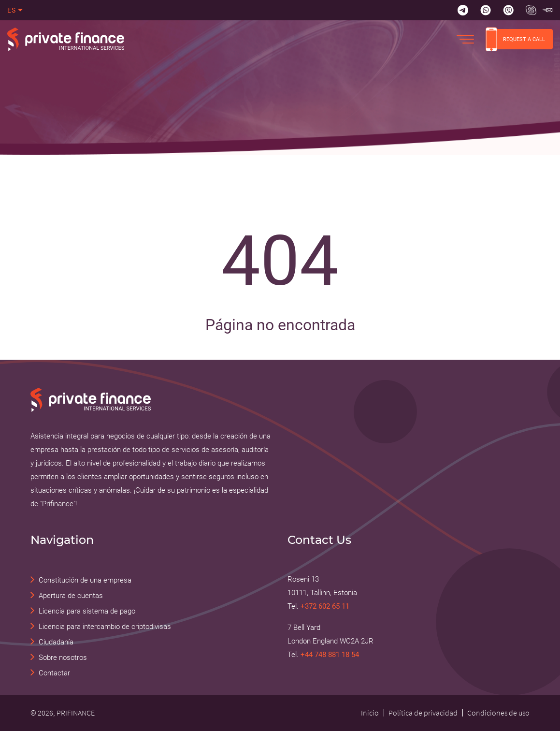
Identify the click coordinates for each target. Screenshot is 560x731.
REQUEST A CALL (515, 39)
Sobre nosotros (63, 658)
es (12, 10)
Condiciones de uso (498, 713)
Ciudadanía (56, 642)
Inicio (370, 713)
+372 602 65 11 (325, 606)
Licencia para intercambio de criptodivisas (105, 627)
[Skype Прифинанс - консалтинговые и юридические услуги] (531, 10)
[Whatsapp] (486, 10)
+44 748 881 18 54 (330, 655)
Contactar (54, 673)
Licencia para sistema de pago (87, 611)
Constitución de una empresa (85, 580)
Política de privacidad (423, 713)
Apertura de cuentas (71, 596)
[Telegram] (463, 10)
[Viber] (508, 10)
